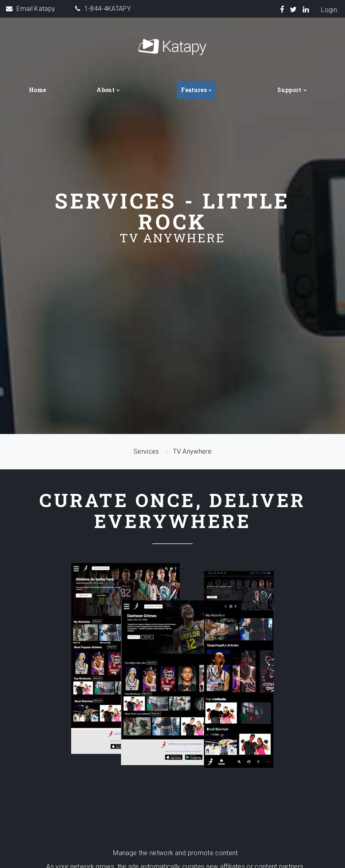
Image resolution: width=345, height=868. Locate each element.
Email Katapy (36, 9)
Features (194, 90)
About (106, 90)
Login (329, 10)
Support (289, 90)
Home (37, 90)
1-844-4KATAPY (108, 9)
